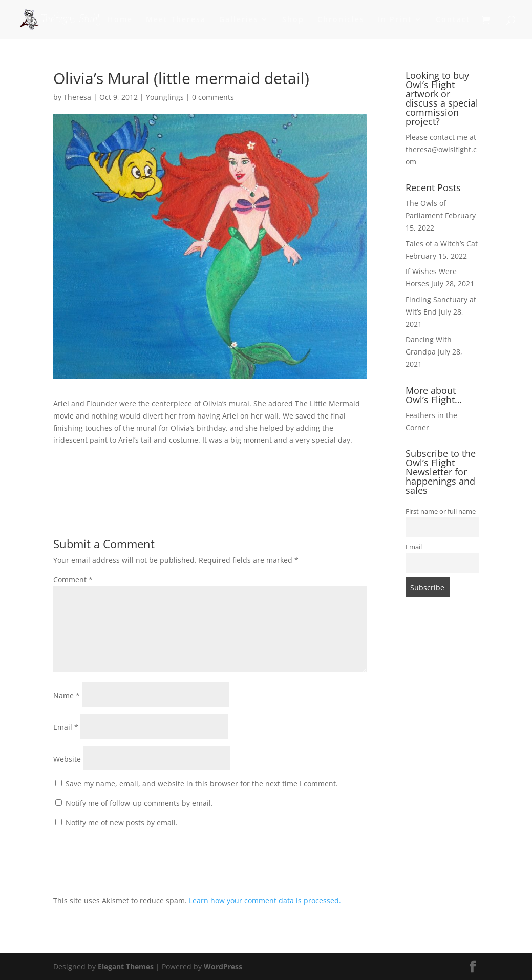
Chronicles (341, 20)
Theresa (77, 97)
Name (67, 695)
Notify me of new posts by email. (122, 822)
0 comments (213, 97)
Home (120, 20)
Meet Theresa (176, 20)
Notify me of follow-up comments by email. (139, 803)
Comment (73, 580)
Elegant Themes (126, 966)
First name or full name (441, 512)
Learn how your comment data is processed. (265, 900)
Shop (293, 20)
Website (67, 759)
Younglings (165, 97)
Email (66, 727)
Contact (453, 20)
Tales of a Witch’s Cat (442, 244)
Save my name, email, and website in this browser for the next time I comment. (202, 784)
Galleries (239, 20)
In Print (395, 20)
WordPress (223, 966)
